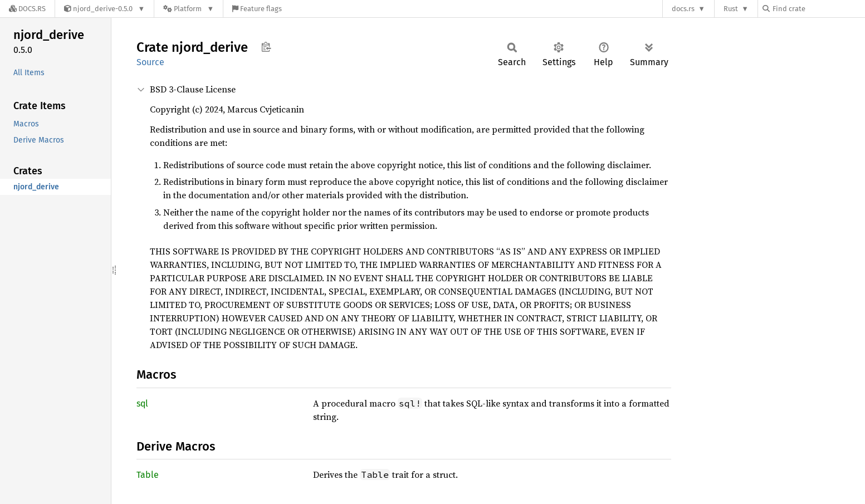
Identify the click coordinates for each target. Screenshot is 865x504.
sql (142, 403)
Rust (731, 9)
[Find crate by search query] (818, 9)
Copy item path (266, 47)
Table (148, 475)
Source (150, 62)
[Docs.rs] (27, 9)
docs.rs (683, 9)
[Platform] (189, 9)
